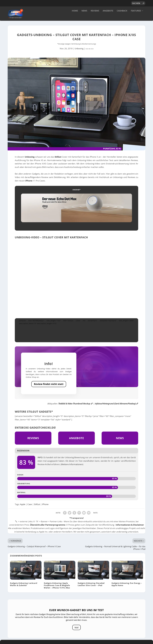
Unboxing (79, 54)
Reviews (95, 17)
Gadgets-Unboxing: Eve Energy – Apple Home (127, 590)
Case (30, 510)
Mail (77, 633)
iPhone (29, 187)
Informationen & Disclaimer (130, 531)
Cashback (122, 17)
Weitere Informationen (72, 470)
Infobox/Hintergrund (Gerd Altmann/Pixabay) (116, 410)
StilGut (58, 163)
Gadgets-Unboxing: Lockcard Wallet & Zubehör (24, 590)
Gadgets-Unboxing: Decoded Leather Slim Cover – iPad (91, 590)
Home (75, 17)
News (84, 17)
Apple (23, 510)
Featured (136, 17)
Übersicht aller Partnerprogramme (48, 531)
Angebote (108, 17)
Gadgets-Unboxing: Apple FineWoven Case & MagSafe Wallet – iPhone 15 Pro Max (57, 591)
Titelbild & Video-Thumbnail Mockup (75, 410)
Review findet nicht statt (49, 390)
